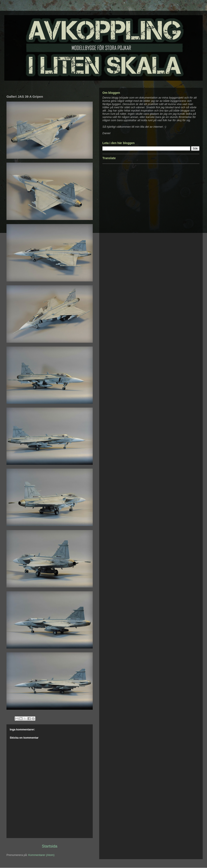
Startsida (50, 846)
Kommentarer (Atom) (41, 855)
